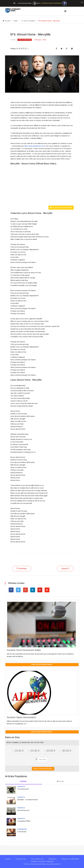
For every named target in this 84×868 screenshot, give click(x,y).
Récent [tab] (23, 781)
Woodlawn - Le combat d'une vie (28, 800)
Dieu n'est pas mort (23, 810)
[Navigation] (65, 11)
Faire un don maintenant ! (42, 665)
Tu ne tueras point (23, 789)
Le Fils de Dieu (22, 832)
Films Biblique (22, 829)
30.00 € (50, 751)
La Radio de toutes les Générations (51, 3)
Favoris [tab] (61, 781)
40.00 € (66, 751)
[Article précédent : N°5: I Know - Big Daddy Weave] (22, 569)
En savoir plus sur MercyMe (61, 208)
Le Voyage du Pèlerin (24, 821)
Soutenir (8, 859)
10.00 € (18, 751)
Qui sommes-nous (37, 859)
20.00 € (34, 751)
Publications (53, 859)
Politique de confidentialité (70, 859)
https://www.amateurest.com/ (35, 146)
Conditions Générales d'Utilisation (42, 861)
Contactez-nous (21, 859)
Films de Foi (21, 787)
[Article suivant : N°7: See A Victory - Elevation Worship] (65, 569)
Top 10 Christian (25, 40)
